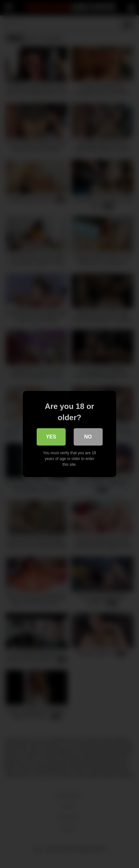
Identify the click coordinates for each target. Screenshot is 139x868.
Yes (51, 437)
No (88, 437)
